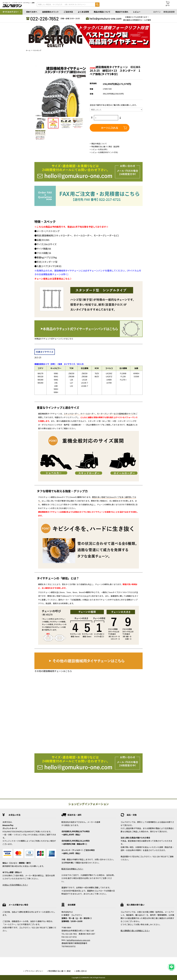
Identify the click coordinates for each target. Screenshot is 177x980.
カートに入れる (110, 128)
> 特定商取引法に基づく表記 (59, 971)
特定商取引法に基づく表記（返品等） (106, 147)
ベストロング (37, 50)
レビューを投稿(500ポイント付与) (105, 152)
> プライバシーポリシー (33, 971)
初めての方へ (32, 12)
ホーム (28, 50)
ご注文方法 (68, 12)
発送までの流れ (122, 12)
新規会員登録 (169, 12)
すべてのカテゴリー (11, 12)
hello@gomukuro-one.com (105, 18)
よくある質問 (83, 12)
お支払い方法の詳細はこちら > (15, 885)
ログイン (157, 12)
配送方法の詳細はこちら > (72, 869)
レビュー (137, 12)
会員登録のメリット (50, 12)
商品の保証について (102, 12)
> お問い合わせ (81, 971)
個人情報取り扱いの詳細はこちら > (135, 931)
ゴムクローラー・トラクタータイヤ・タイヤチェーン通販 (18, 3)
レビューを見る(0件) (99, 149)
